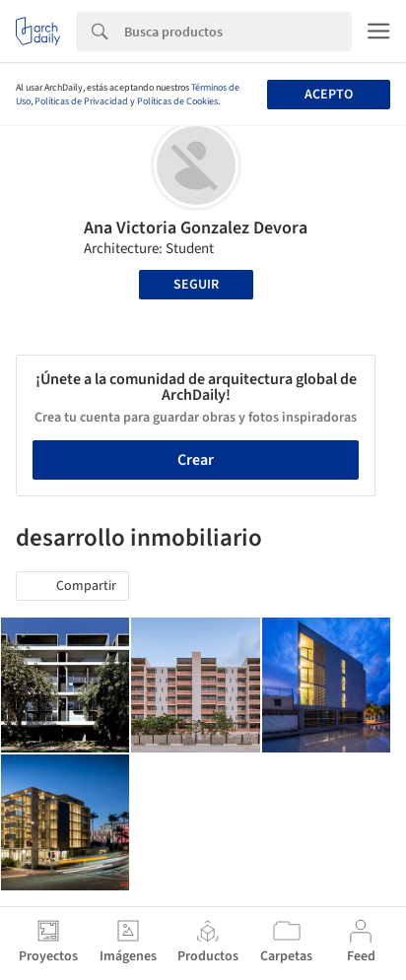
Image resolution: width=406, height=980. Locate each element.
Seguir (196, 285)
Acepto (329, 95)
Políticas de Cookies (177, 101)
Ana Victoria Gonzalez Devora (196, 228)
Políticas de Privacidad (81, 101)
